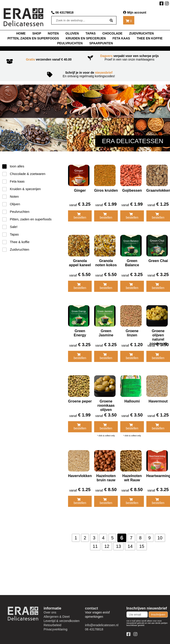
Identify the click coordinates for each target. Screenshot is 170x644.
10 (160, 535)
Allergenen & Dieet (57, 614)
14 (130, 544)
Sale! (10, 227)
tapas (90, 33)
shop (37, 33)
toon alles (13, 166)
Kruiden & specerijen (22, 189)
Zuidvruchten (141, 33)
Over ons (50, 610)
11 (95, 544)
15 (142, 544)
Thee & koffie (16, 242)
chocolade (112, 33)
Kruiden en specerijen (86, 38)
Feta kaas (121, 38)
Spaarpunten (101, 43)
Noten (10, 196)
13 (118, 544)
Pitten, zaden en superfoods (33, 38)
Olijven (72, 33)
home (21, 33)
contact (91, 606)
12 (107, 544)
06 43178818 (62, 12)
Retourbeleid (53, 623)
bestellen (80, 215)
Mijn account (135, 12)
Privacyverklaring (56, 627)
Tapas (10, 234)
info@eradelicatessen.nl (102, 623)
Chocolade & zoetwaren (24, 174)
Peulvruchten (70, 43)
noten (53, 33)
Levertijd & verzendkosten (62, 618)
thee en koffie (150, 38)
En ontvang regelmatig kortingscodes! (85, 74)
